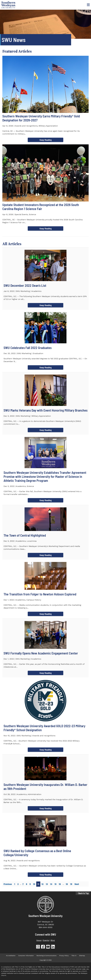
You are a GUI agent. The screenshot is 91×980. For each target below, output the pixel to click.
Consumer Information (26, 956)
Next (77, 884)
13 (47, 884)
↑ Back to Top (83, 893)
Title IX (74, 956)
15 (55, 884)
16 (60, 884)
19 (71, 884)
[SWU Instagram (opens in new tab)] (38, 947)
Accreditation (11, 956)
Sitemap (82, 956)
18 (67, 884)
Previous (8, 884)
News (39, 940)
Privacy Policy (64, 956)
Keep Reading (46, 140)
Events (46, 940)
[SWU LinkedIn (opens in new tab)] (53, 947)
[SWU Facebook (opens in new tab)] (43, 947)
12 (42, 884)
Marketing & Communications (46, 956)
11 (38, 884)
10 (34, 884)
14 (51, 884)
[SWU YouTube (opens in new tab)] (48, 947)
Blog (53, 940)
